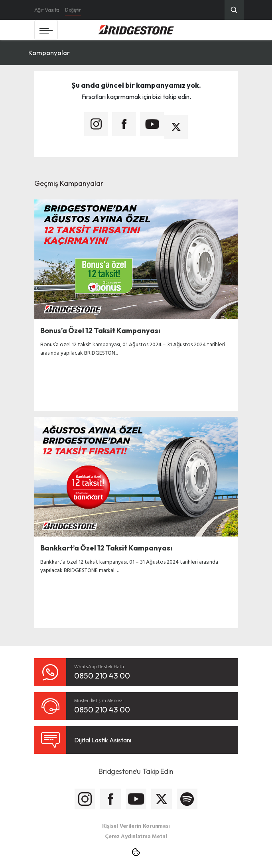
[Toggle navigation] (46, 30)
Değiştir (73, 10)
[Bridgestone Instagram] (85, 799)
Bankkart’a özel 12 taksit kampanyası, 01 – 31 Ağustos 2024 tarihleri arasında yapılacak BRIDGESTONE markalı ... (129, 566)
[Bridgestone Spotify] (187, 799)
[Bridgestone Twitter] (162, 799)
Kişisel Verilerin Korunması (136, 826)
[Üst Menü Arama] (234, 10)
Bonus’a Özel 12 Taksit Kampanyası (100, 330)
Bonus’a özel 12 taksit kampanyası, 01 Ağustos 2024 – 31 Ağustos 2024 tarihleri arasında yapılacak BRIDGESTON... (133, 348)
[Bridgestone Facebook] (110, 799)
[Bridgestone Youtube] (136, 799)
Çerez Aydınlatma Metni (136, 836)
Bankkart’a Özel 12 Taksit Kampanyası (106, 548)
